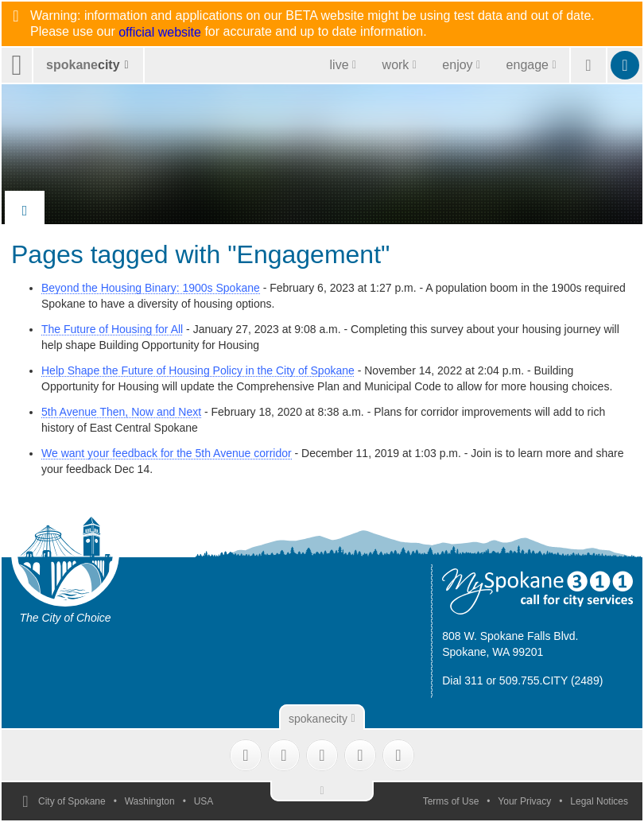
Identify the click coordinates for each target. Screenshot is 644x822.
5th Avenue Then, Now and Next (121, 412)
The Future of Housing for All (112, 329)
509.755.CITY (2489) (551, 680)
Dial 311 (462, 680)
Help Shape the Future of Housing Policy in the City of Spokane (198, 370)
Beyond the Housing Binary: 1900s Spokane (151, 288)
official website (160, 33)
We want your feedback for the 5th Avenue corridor (167, 453)
